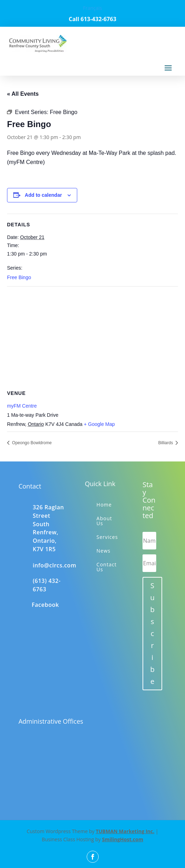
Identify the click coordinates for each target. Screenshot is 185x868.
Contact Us (107, 567)
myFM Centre (22, 406)
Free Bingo (19, 277)
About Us (104, 521)
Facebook (45, 605)
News (104, 551)
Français (92, 8)
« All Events (23, 94)
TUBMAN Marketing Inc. (125, 831)
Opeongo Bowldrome (31, 443)
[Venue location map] (92, 337)
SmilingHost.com (122, 839)
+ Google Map (99, 424)
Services (107, 537)
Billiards (166, 443)
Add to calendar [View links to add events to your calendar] (44, 195)
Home (104, 505)
